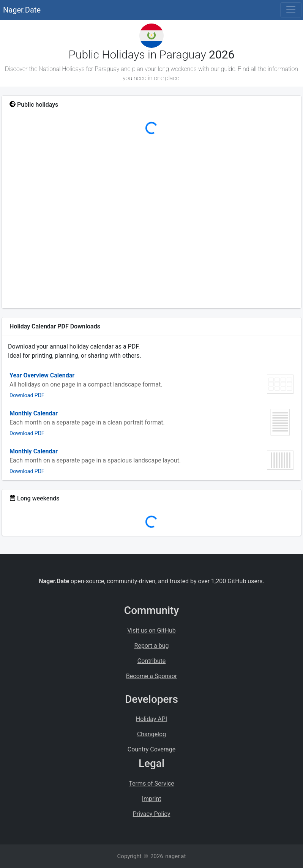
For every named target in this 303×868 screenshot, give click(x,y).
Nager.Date (22, 10)
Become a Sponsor (151, 676)
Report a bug (152, 646)
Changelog (151, 734)
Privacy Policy (152, 814)
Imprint (152, 799)
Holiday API (151, 719)
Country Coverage (151, 749)
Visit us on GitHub (151, 630)
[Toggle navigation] (291, 10)
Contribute (151, 661)
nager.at (175, 856)
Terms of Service (151, 784)
